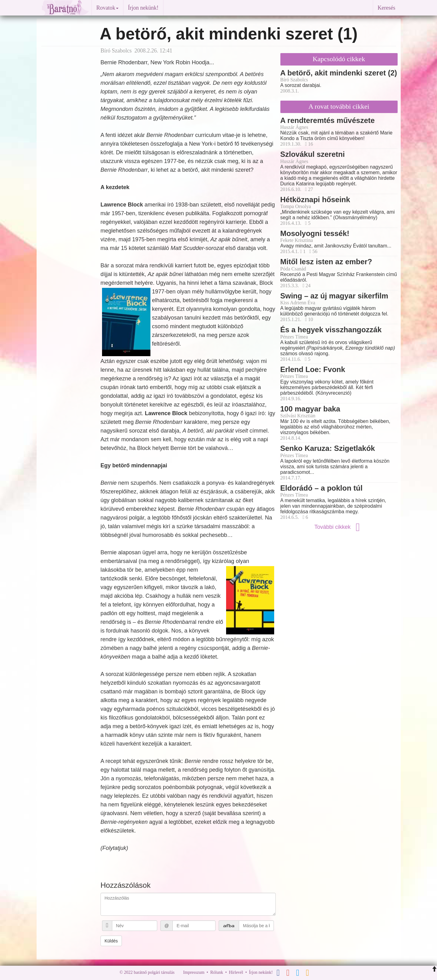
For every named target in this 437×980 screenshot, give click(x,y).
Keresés (387, 8)
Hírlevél (236, 972)
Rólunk (217, 972)
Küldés (111, 941)
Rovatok (107, 8)
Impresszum (194, 972)
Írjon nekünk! (143, 8)
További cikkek (339, 527)
